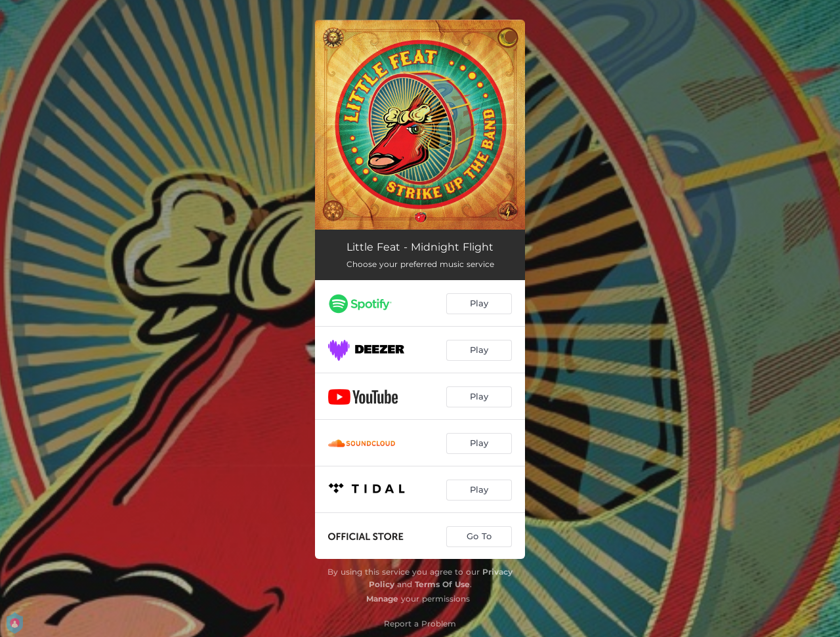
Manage (382, 599)
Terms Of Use (442, 584)
